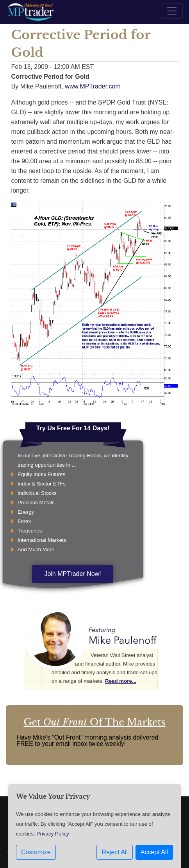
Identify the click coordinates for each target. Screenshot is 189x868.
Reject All (115, 852)
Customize (36, 852)
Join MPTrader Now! (72, 574)
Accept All (154, 852)
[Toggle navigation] (172, 11)
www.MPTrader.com (93, 86)
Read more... (121, 681)
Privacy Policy (53, 834)
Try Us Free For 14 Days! (73, 428)
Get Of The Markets (94, 722)
